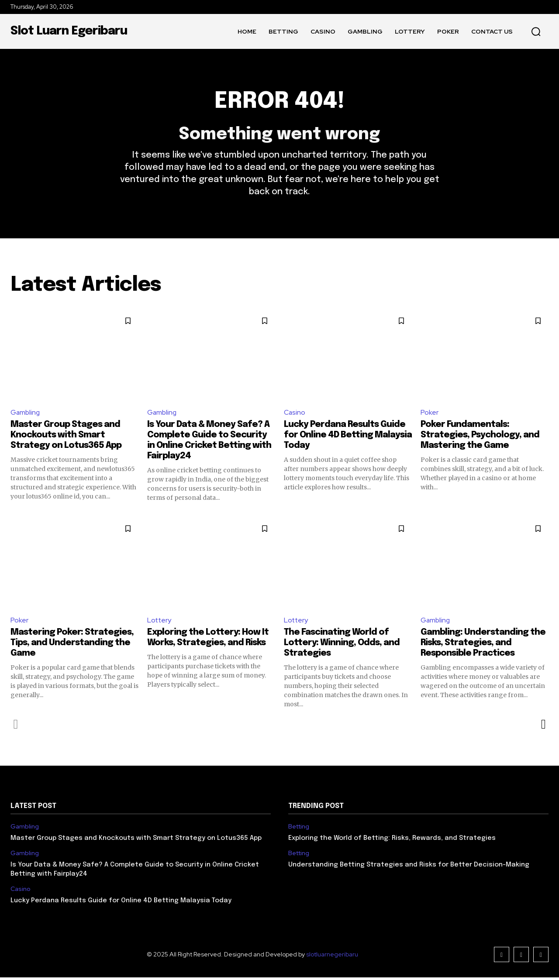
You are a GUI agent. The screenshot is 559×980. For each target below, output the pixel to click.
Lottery (160, 622)
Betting (299, 830)
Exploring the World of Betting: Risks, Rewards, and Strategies (392, 841)
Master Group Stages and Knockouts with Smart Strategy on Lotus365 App (66, 437)
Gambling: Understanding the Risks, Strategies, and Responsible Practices (483, 645)
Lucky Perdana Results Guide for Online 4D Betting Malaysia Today (348, 437)
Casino (295, 414)
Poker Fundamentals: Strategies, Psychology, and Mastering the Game (480, 437)
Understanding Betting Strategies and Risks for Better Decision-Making (409, 867)
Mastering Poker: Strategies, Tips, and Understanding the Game (72, 645)
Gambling (26, 414)
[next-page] (543, 727)
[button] (536, 31)
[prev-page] (16, 727)
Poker (430, 414)
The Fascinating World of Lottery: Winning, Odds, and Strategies (342, 645)
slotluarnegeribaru (332, 957)
